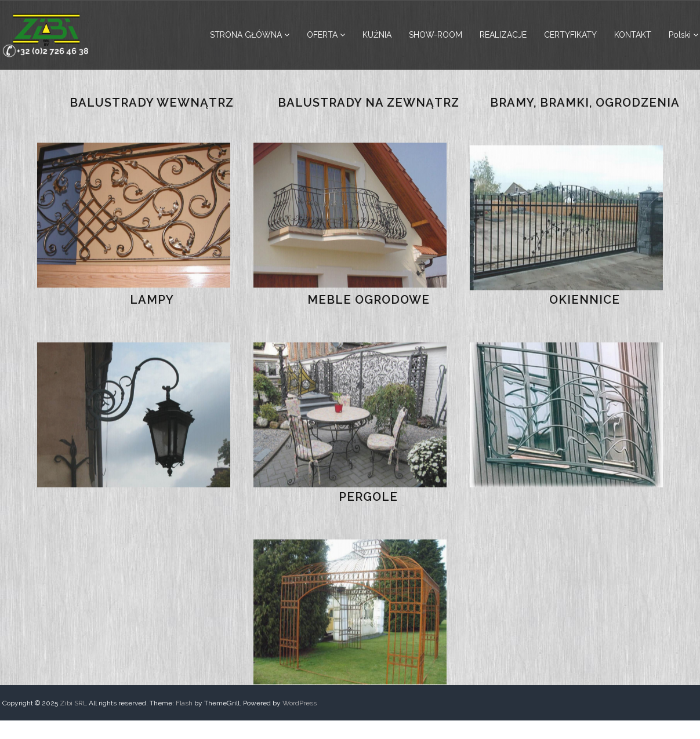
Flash (184, 703)
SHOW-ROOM (436, 35)
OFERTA (322, 35)
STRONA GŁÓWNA (246, 35)
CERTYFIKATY (570, 35)
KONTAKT (633, 35)
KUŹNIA (377, 35)
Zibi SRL (73, 703)
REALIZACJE (503, 35)
